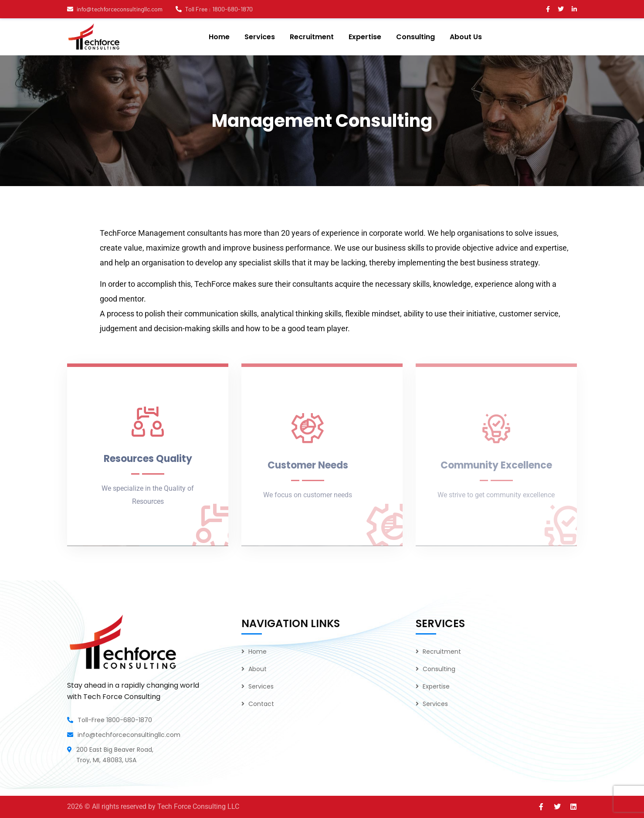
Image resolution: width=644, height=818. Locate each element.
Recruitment (442, 652)
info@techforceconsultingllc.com (115, 9)
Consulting (439, 669)
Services (261, 686)
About (258, 669)
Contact (261, 704)
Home (258, 652)
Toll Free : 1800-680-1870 (214, 9)
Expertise (436, 686)
